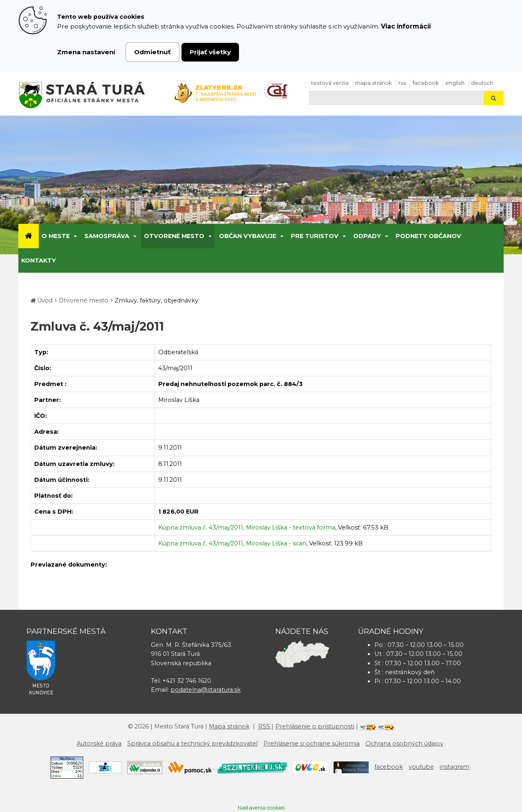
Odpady (367, 236)
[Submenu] (75, 236)
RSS (402, 83)
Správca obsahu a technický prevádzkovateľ (192, 744)
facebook (426, 83)
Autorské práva (99, 744)
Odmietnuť (153, 52)
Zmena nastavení (86, 52)
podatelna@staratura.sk (206, 690)
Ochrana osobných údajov (404, 744)
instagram (455, 767)
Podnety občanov (428, 236)
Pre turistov (315, 236)
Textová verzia (330, 83)
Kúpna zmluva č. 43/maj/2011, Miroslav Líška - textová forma (247, 527)
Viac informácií (406, 26)
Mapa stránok (374, 83)
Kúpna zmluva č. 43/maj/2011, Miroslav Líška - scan (232, 543)
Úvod (45, 300)
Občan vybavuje (248, 236)
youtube (421, 767)
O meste (56, 236)
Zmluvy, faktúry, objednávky (156, 300)
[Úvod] (29, 236)
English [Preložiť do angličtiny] (455, 83)
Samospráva (107, 236)
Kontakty (39, 260)
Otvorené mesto (174, 236)
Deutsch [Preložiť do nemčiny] (482, 83)
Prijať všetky (210, 52)
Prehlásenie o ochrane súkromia (312, 744)
